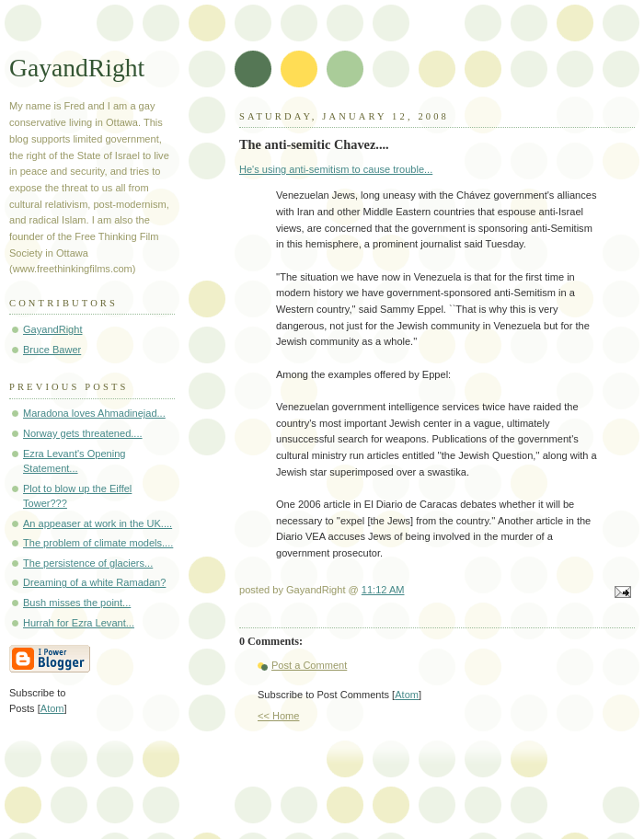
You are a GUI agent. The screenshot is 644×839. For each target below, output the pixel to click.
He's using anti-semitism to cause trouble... (336, 169)
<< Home (278, 716)
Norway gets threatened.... (83, 433)
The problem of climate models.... (98, 543)
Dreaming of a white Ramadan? (94, 582)
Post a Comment (309, 665)
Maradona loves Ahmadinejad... (94, 413)
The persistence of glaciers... (88, 563)
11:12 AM (383, 590)
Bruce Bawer (52, 350)
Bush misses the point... (77, 603)
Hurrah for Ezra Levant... (79, 623)
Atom (407, 695)
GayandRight (77, 68)
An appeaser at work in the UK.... (98, 523)
